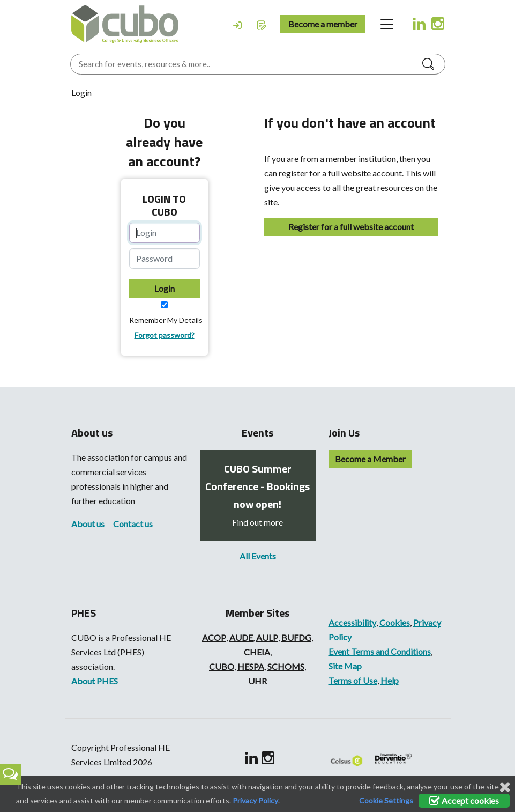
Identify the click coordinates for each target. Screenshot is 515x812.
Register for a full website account (351, 227)
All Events (258, 556)
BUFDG (296, 637)
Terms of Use (353, 680)
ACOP (214, 637)
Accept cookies (464, 800)
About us (88, 524)
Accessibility (352, 622)
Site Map (345, 666)
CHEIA (257, 652)
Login (165, 288)
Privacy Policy (255, 800)
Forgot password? (165, 335)
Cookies (395, 622)
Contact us (133, 524)
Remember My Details (166, 320)
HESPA (251, 666)
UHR (257, 681)
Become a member (323, 24)
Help (390, 680)
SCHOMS (286, 666)
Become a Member (370, 459)
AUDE (241, 637)
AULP (267, 637)
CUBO (222, 666)
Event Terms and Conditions (380, 651)
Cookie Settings (386, 800)
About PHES (95, 681)
